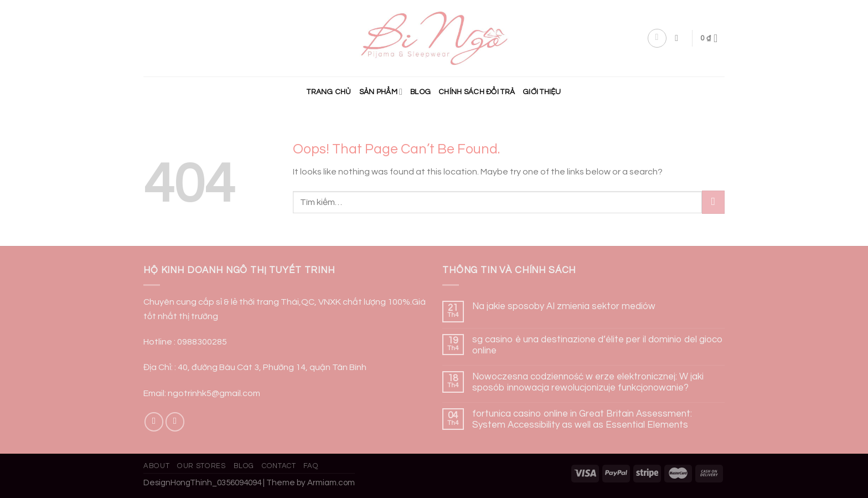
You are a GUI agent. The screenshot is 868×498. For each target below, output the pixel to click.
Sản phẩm (381, 92)
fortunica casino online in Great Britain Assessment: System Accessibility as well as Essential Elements (582, 419)
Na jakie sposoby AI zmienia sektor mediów (564, 306)
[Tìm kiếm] (679, 38)
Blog (420, 92)
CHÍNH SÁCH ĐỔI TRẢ (477, 92)
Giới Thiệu (542, 92)
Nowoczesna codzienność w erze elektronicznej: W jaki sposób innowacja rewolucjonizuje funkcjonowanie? (588, 382)
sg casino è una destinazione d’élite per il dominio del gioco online (598, 345)
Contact (279, 466)
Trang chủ (329, 92)
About (156, 466)
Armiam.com (331, 483)
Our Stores (201, 466)
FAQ (311, 466)
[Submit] (713, 202)
